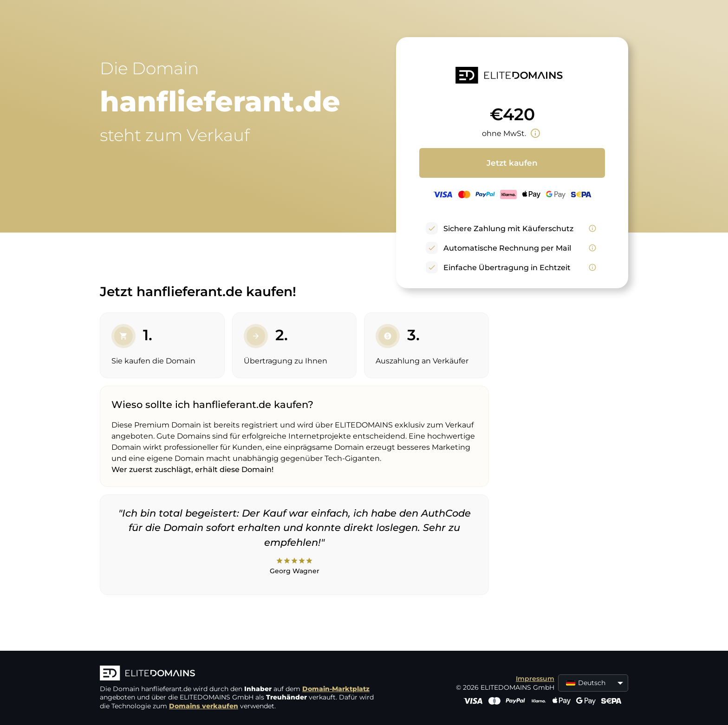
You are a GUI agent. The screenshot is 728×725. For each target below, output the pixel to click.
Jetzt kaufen (512, 163)
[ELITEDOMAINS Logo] (239, 674)
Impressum (535, 679)
